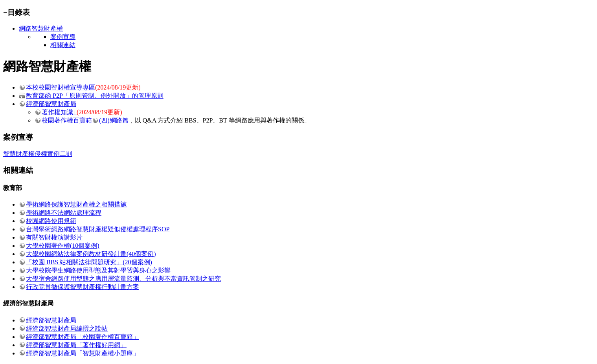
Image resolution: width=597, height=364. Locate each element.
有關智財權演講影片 (54, 237)
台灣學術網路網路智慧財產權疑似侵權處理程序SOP (98, 229)
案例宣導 (63, 37)
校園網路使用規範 (51, 221)
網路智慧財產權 (41, 28)
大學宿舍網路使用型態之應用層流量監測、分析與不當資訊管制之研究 (123, 279)
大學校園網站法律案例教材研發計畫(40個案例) (91, 254)
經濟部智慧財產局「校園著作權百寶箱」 (83, 337)
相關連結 (63, 45)
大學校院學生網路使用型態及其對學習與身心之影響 (98, 270)
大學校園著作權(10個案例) (63, 246)
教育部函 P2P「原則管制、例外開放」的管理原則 (95, 96)
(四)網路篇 (114, 120)
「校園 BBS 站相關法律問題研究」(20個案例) (89, 262)
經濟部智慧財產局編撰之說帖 (67, 328)
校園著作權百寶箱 (67, 120)
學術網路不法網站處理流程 (64, 213)
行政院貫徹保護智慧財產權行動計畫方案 (83, 287)
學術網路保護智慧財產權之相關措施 (76, 204)
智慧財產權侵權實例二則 (38, 154)
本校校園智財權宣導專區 (61, 87)
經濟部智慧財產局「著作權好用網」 (76, 345)
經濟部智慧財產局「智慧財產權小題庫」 (83, 353)
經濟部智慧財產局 (51, 104)
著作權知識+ (59, 112)
